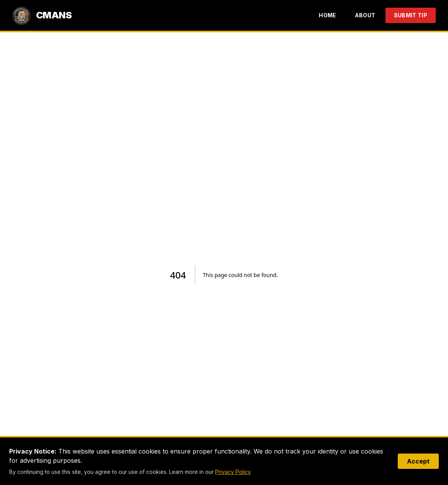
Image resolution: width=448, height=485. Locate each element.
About (365, 15)
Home (327, 15)
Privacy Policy (233, 472)
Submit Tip (411, 15)
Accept (418, 461)
